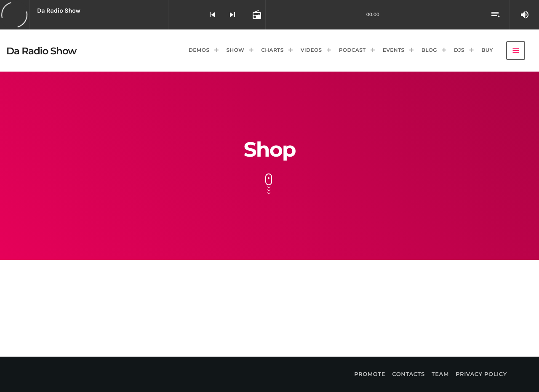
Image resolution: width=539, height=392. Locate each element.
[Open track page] (256, 15)
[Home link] (41, 51)
